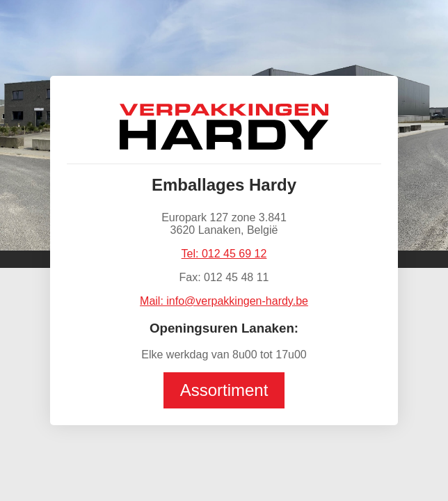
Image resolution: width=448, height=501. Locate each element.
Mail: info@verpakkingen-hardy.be (224, 301)
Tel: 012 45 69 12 (224, 254)
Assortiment (224, 390)
